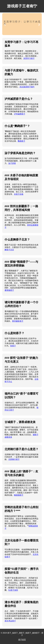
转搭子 (13, 346)
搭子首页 (22, 640)
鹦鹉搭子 (21, 141)
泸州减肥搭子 (20, 114)
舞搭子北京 (9, 250)
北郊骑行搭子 (14, 459)
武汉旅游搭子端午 (27, 87)
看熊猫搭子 (9, 290)
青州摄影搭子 (18, 321)
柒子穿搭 (12, 163)
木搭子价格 (19, 194)
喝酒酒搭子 (19, 495)
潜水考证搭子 (10, 621)
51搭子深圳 (13, 590)
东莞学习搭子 (29, 58)
